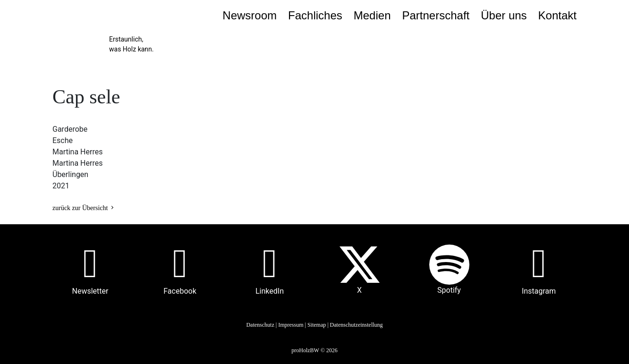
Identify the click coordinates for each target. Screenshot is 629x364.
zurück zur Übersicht (80, 208)
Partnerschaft (436, 15)
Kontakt (557, 15)
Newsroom (250, 15)
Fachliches (315, 15)
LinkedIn (270, 291)
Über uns (504, 15)
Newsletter (90, 291)
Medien (372, 15)
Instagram (539, 291)
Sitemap (317, 325)
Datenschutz (260, 325)
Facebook (180, 291)
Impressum (291, 325)
